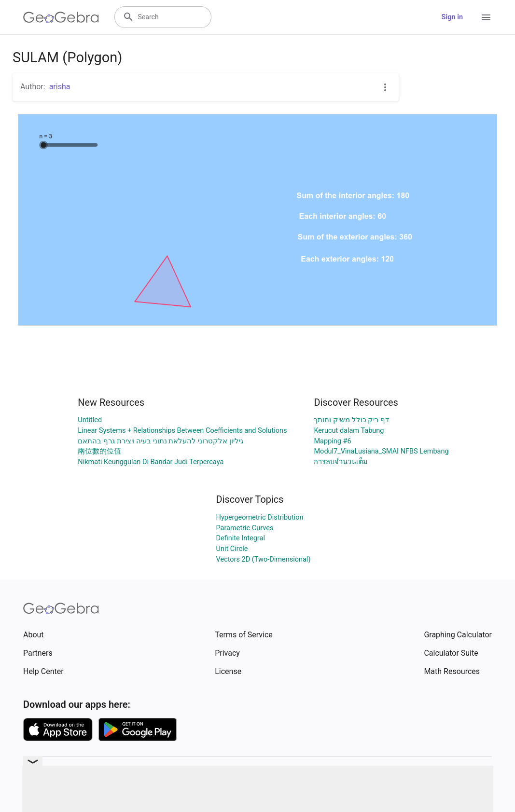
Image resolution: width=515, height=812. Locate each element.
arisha (60, 87)
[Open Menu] (486, 17)
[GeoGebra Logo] (61, 17)
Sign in (452, 17)
